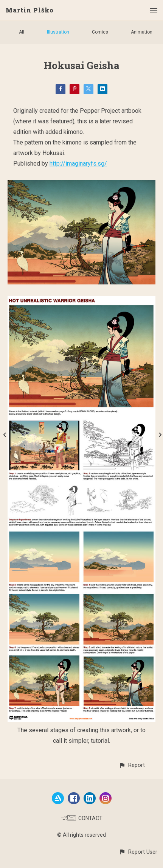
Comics (100, 32)
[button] (132, 765)
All (22, 32)
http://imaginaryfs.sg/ (78, 164)
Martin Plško (30, 10)
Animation (142, 32)
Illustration (58, 32)
